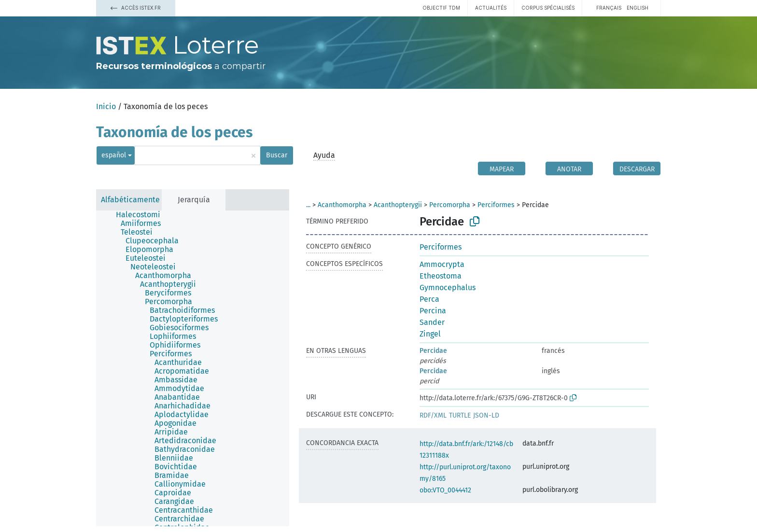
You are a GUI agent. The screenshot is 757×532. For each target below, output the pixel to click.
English (638, 8)
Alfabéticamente (130, 200)
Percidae (433, 351)
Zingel (430, 334)
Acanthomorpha (342, 205)
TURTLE (460, 415)
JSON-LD (486, 415)
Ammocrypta (442, 264)
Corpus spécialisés (548, 8)
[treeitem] (142, 215)
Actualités (491, 8)
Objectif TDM (441, 8)
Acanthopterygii (398, 205)
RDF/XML (433, 415)
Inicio (106, 106)
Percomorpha (450, 205)
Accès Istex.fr (136, 8)
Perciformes (496, 205)
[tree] (193, 368)
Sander (432, 322)
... (308, 205)
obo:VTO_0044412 (445, 490)
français (609, 8)
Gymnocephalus (448, 287)
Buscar (277, 155)
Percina (433, 311)
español (114, 155)
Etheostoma (441, 276)
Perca (429, 299)
